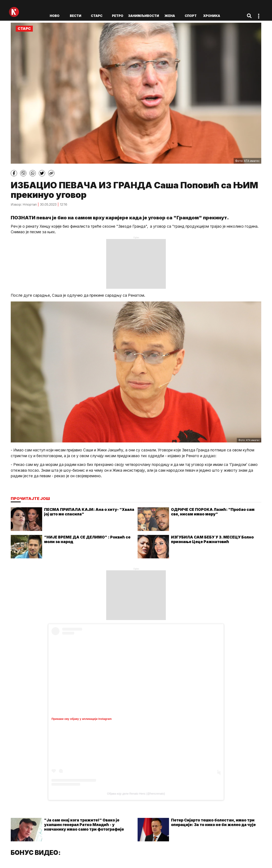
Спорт (191, 16)
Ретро (118, 16)
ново (55, 16)
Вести (76, 16)
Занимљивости (144, 16)
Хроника (212, 16)
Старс (97, 16)
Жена (170, 16)
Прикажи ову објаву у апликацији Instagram (82, 719)
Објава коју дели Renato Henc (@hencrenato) (136, 794)
